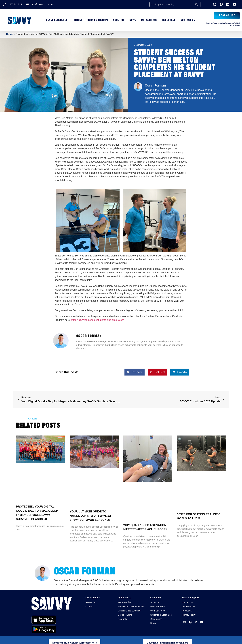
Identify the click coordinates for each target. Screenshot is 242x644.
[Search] (197, 4)
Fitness (78, 20)
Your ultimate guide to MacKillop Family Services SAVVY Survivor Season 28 (91, 516)
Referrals (169, 20)
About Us (119, 20)
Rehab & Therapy (98, 20)
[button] (135, 372)
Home (10, 34)
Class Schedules (57, 20)
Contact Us (188, 20)
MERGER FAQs (149, 20)
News (133, 20)
